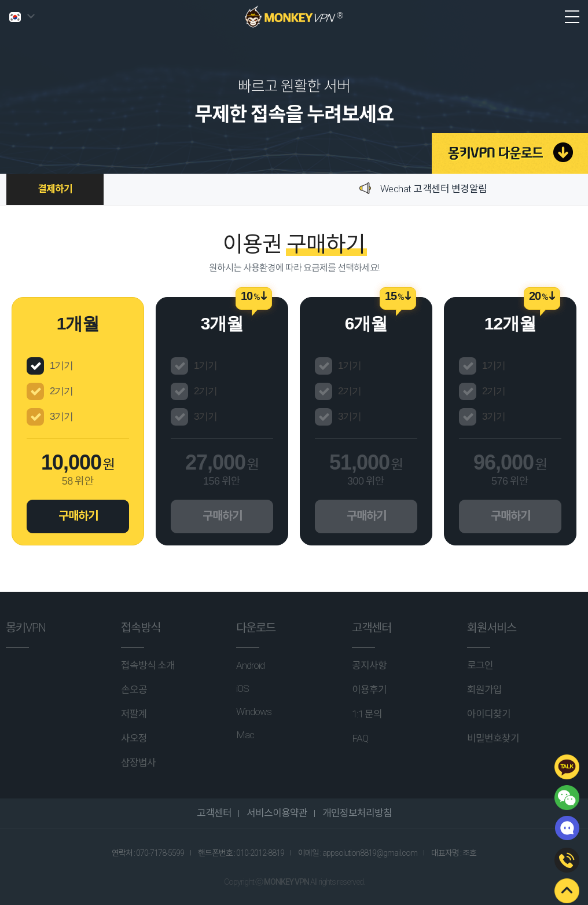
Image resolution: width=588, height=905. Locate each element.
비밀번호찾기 (493, 738)
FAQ (360, 738)
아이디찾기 (489, 714)
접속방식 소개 (148, 665)
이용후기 (369, 690)
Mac (245, 735)
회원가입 (484, 690)
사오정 (134, 738)
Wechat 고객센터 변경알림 (434, 189)
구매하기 (78, 516)
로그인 (480, 665)
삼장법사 (138, 763)
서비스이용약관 (276, 813)
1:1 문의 (367, 714)
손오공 (134, 690)
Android (250, 665)
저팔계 (134, 714)
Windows (254, 712)
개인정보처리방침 (356, 813)
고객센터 (214, 813)
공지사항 (369, 665)
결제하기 (55, 189)
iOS (242, 688)
